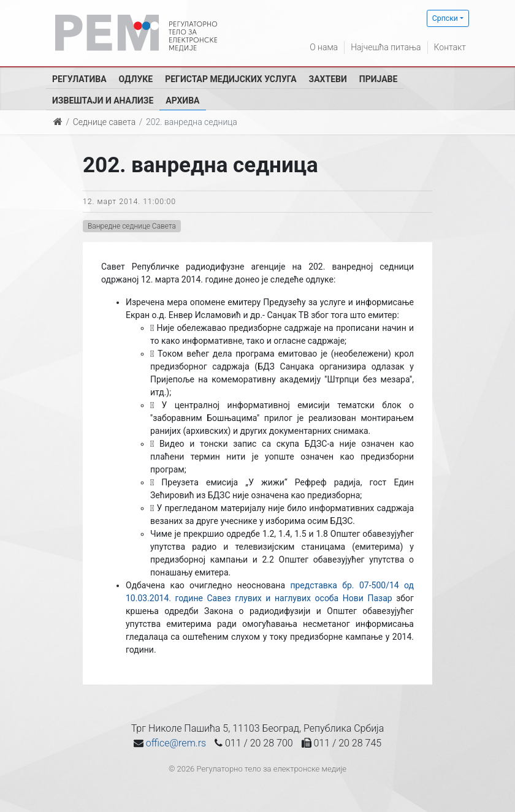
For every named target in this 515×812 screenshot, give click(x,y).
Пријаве (379, 79)
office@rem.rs (176, 743)
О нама (324, 47)
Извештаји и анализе (103, 101)
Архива (182, 101)
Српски (445, 18)
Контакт (450, 47)
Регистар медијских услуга (231, 79)
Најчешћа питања (386, 47)
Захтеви (328, 79)
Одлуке (136, 79)
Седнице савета (104, 122)
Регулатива (79, 79)
